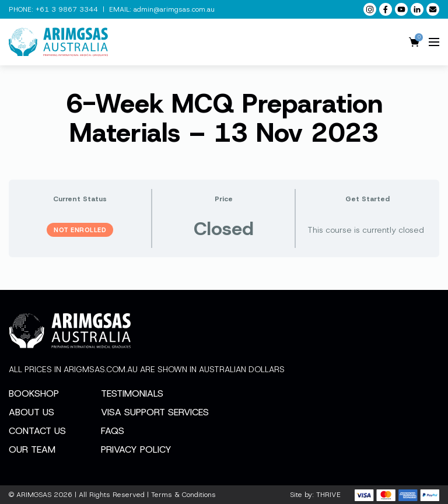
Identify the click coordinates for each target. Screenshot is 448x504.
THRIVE (328, 495)
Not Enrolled (80, 230)
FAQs (113, 431)
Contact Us (37, 431)
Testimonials (132, 393)
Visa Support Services (155, 412)
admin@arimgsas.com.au (174, 9)
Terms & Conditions (183, 495)
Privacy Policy (136, 449)
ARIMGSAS (34, 495)
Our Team (32, 449)
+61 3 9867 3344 (67, 9)
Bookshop (34, 393)
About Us (32, 412)
